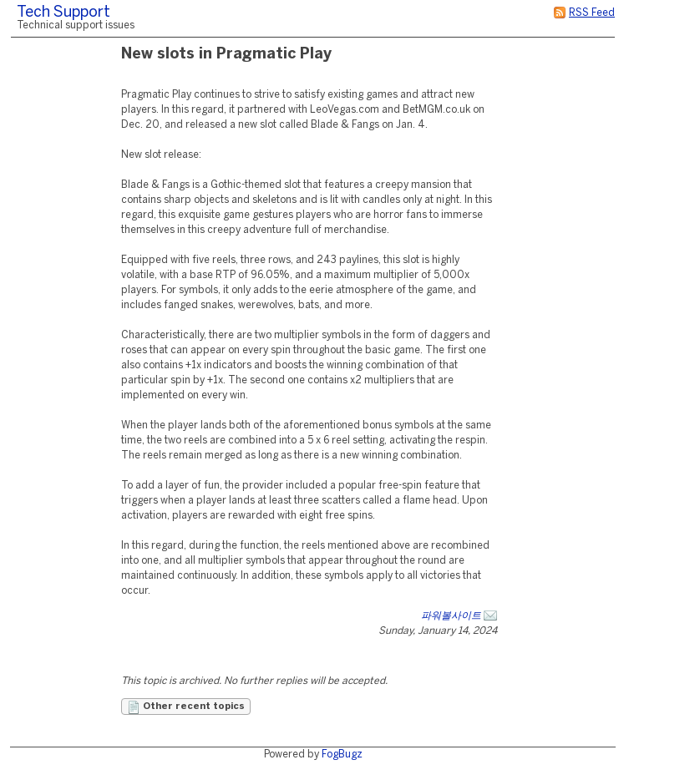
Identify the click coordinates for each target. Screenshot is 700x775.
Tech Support (63, 13)
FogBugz (342, 755)
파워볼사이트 (451, 616)
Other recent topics (186, 707)
